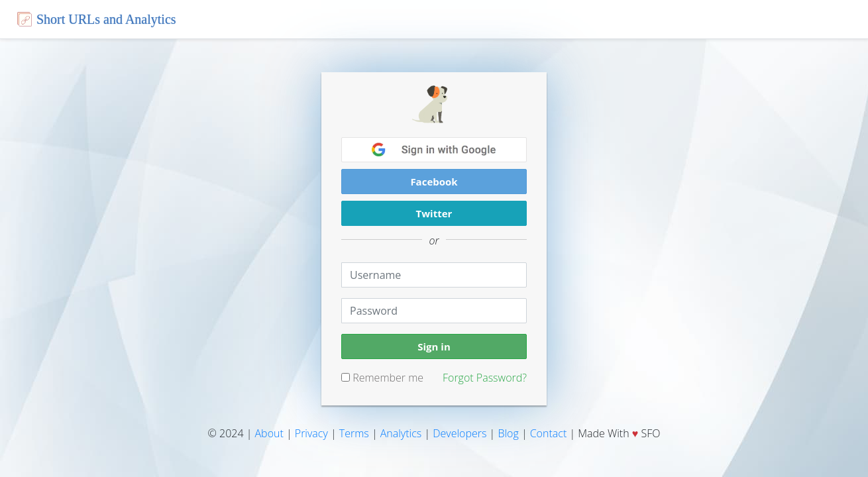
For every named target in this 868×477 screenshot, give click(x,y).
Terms (354, 433)
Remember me (382, 378)
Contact (549, 433)
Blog (508, 433)
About (269, 433)
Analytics (401, 433)
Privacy (311, 433)
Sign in (434, 346)
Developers (460, 433)
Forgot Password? (485, 378)
